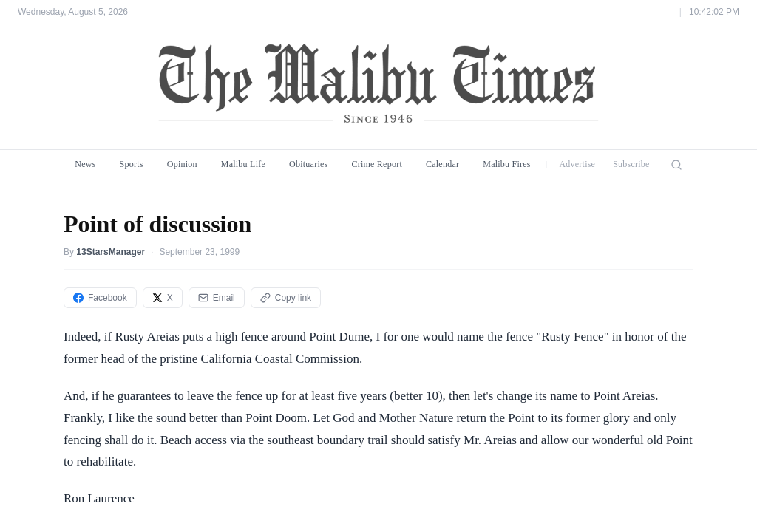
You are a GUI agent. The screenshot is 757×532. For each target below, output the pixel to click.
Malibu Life (243, 164)
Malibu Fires (507, 164)
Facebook (100, 298)
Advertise (577, 164)
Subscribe (631, 164)
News (85, 164)
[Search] (676, 165)
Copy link (286, 298)
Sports (132, 164)
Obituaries (308, 164)
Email (217, 298)
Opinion (182, 164)
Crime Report (377, 164)
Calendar (442, 164)
